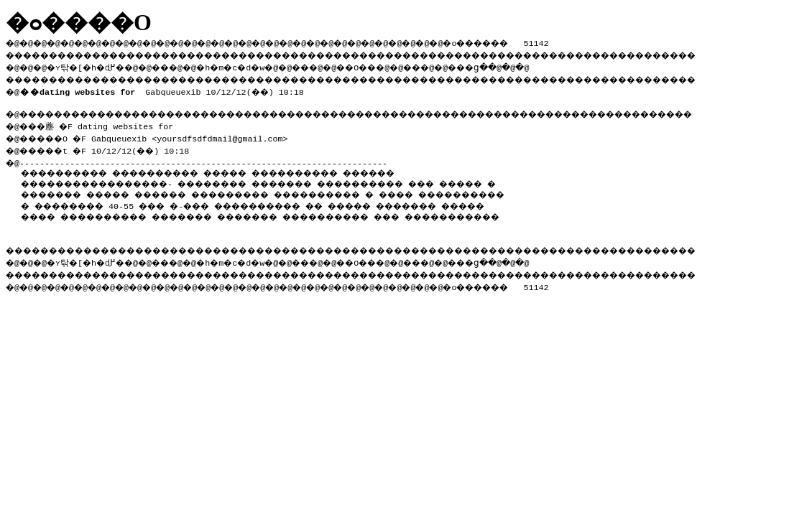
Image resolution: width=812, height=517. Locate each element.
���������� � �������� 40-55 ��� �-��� (225, 202)
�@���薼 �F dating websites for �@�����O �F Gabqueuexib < (93, 130)
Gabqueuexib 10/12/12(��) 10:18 (165, 89)
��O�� (396, 65)
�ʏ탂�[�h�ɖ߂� (93, 65)
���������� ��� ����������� (222, 224)
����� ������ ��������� (273, 191)
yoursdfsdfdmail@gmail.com (230, 136)
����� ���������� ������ (344, 169)
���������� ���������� (124, 169)
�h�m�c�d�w (255, 65)
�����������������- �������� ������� (190, 180)
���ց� (522, 65)
